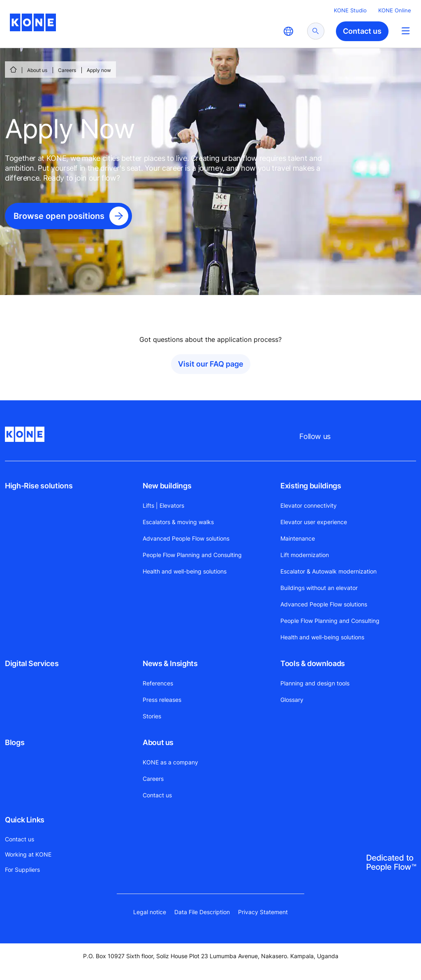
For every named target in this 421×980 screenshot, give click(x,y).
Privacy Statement (263, 912)
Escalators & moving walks (178, 522)
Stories (152, 716)
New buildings (167, 486)
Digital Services (32, 663)
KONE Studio (350, 10)
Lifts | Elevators (163, 505)
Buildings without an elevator (319, 588)
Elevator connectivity (309, 505)
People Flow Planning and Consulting (192, 555)
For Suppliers (22, 870)
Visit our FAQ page (211, 364)
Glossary (292, 700)
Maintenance (298, 538)
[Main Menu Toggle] (406, 31)
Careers (67, 70)
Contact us (157, 795)
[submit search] (316, 31)
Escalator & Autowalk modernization (328, 571)
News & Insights (170, 663)
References (158, 683)
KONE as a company (170, 762)
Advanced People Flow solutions (186, 538)
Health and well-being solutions (185, 571)
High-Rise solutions (39, 486)
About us (37, 70)
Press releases (162, 700)
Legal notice (150, 912)
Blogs (15, 742)
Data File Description (202, 912)
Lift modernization (305, 555)
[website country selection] (288, 31)
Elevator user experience (314, 522)
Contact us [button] (362, 31)
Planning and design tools (315, 683)
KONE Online (395, 10)
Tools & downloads (313, 663)
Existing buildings (311, 486)
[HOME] (13, 70)
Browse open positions (59, 216)
